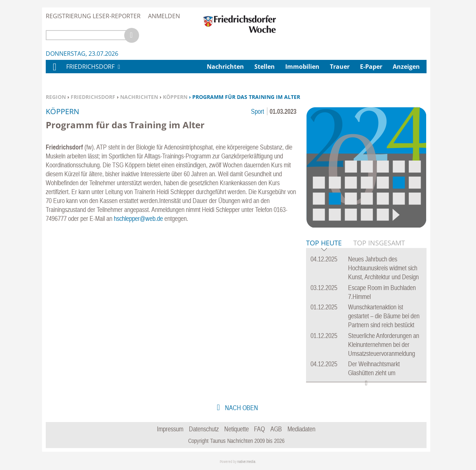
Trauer (340, 67)
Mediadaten (301, 429)
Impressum (170, 429)
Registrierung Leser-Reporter (93, 16)
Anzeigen (406, 67)
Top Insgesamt (379, 243)
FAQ (259, 429)
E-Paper (371, 67)
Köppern (175, 97)
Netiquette (237, 429)
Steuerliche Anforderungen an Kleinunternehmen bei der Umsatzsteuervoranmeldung (384, 345)
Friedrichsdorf (93, 97)
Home (54, 72)
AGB (276, 429)
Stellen (265, 67)
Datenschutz (204, 429)
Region (56, 97)
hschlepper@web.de (138, 218)
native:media (246, 462)
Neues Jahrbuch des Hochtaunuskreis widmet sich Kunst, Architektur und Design (383, 268)
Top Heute (324, 243)
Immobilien (302, 67)
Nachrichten (139, 97)
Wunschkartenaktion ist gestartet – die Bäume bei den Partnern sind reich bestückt (384, 316)
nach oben (241, 408)
